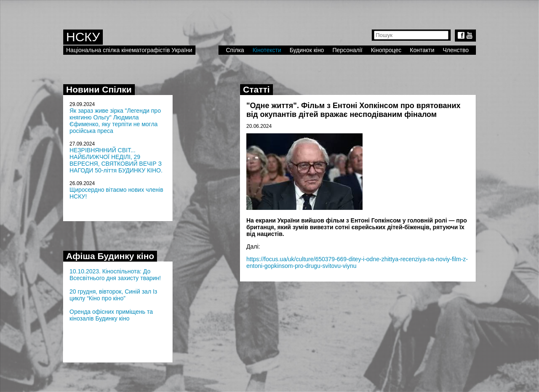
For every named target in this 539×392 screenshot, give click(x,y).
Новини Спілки (99, 89)
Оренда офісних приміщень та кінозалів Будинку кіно (111, 315)
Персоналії (347, 50)
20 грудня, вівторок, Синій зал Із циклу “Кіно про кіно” (113, 295)
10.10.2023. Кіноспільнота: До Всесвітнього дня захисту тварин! (115, 275)
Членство (456, 50)
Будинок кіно (307, 50)
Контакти (422, 50)
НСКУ (83, 37)
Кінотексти (267, 50)
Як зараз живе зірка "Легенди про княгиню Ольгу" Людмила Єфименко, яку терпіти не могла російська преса (115, 121)
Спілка (235, 50)
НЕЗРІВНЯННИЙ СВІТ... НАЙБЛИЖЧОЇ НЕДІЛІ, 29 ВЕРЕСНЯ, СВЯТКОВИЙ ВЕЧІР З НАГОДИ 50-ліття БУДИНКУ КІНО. (116, 160)
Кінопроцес (386, 50)
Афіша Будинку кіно (110, 256)
